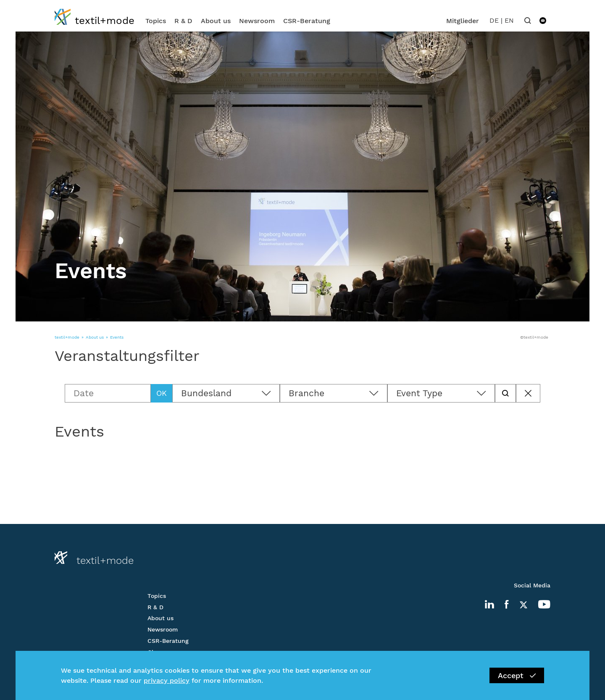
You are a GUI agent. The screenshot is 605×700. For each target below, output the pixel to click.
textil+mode (67, 337)
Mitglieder (463, 21)
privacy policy (167, 680)
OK (162, 393)
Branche (306, 393)
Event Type (419, 393)
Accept (517, 675)
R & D (183, 21)
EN (509, 20)
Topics (156, 21)
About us (216, 21)
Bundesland (206, 393)
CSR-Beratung (307, 21)
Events (117, 337)
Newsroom (257, 21)
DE (494, 20)
